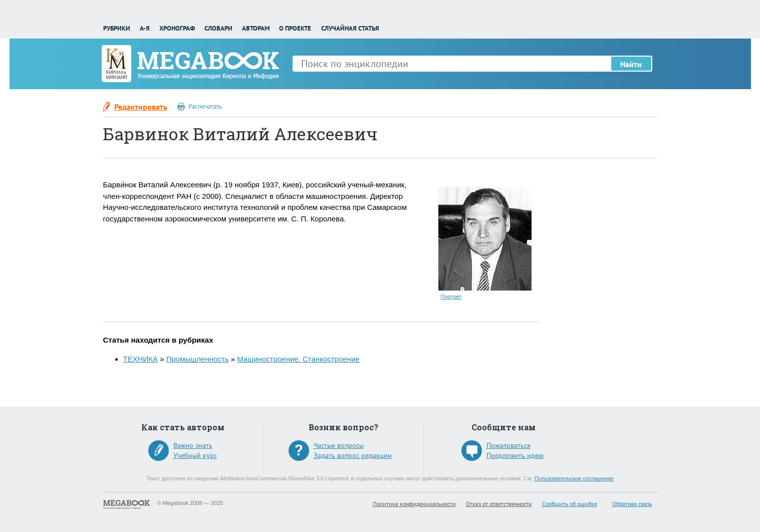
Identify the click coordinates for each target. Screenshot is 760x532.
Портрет (451, 297)
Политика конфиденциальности (414, 504)
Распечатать (205, 106)
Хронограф (177, 28)
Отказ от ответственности (499, 504)
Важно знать (193, 445)
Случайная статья (350, 28)
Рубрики (117, 28)
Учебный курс (195, 455)
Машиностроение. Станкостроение (298, 359)
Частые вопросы (339, 445)
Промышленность (198, 359)
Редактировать (141, 107)
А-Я (145, 28)
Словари (218, 28)
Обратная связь (632, 504)
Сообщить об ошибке (570, 504)
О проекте (295, 28)
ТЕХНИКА (141, 359)
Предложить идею (515, 455)
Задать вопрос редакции (353, 455)
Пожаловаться (509, 445)
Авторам (256, 28)
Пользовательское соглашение (574, 478)
